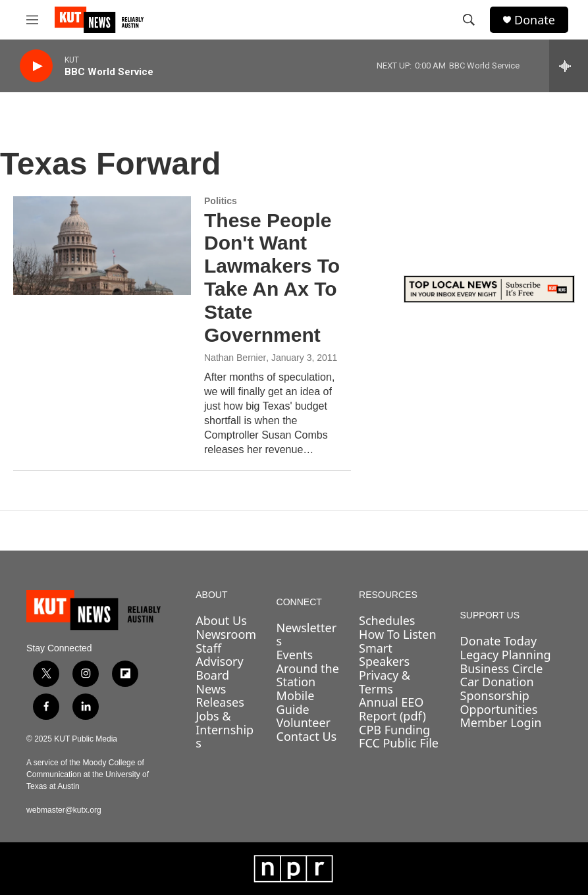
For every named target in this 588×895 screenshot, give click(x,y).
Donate (535, 20)
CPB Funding (394, 730)
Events (295, 655)
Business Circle (502, 668)
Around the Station (308, 675)
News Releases (220, 696)
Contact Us (307, 736)
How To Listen (398, 634)
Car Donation (497, 682)
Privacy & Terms (385, 682)
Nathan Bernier (235, 358)
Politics (221, 201)
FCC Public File (399, 743)
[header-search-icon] (469, 20)
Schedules (387, 620)
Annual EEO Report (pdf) (392, 709)
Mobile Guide (296, 702)
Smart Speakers (384, 655)
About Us (221, 620)
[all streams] (569, 66)
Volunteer (304, 722)
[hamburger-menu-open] (32, 20)
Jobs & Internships (225, 729)
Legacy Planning (506, 655)
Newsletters (307, 635)
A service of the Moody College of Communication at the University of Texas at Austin (88, 774)
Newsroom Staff (226, 641)
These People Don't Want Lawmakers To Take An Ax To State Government (272, 278)
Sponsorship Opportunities (499, 702)
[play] (36, 66)
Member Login (501, 722)
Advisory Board (220, 668)
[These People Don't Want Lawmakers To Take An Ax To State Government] (102, 246)
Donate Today (499, 641)
